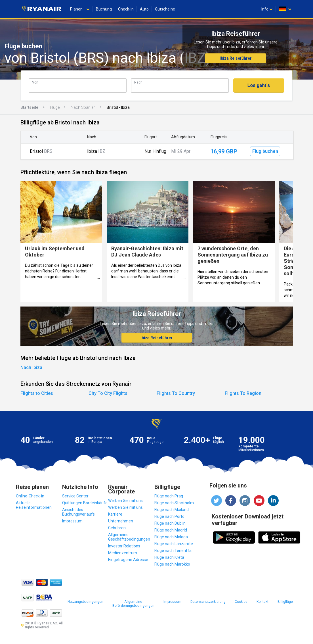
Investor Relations (124, 546)
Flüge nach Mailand (172, 510)
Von (35, 82)
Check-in (126, 9)
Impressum (72, 521)
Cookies (241, 602)
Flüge (55, 107)
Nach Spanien (83, 107)
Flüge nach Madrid (171, 530)
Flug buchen (265, 151)
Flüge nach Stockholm (174, 503)
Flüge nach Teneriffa (173, 551)
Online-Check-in (30, 496)
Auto (144, 9)
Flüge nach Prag (169, 496)
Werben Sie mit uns (125, 501)
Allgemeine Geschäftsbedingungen (129, 537)
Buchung (104, 9)
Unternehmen (121, 521)
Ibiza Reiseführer (236, 58)
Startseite (29, 107)
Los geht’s (259, 85)
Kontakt (262, 602)
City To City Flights (108, 393)
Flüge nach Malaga (171, 537)
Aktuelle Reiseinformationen (34, 505)
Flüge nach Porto (169, 516)
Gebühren (117, 528)
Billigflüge (285, 602)
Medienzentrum (123, 553)
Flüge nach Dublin (170, 523)
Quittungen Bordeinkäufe (85, 503)
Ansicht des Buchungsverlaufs (78, 512)
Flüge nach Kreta (169, 557)
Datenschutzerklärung (208, 602)
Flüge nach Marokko (172, 564)
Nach (138, 82)
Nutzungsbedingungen (85, 602)
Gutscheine (165, 9)
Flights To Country (176, 393)
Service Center (75, 496)
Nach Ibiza (31, 367)
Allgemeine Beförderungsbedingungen (133, 604)
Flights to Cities (37, 393)
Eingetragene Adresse (128, 560)
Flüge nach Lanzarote (174, 544)
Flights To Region (243, 393)
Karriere (115, 514)
